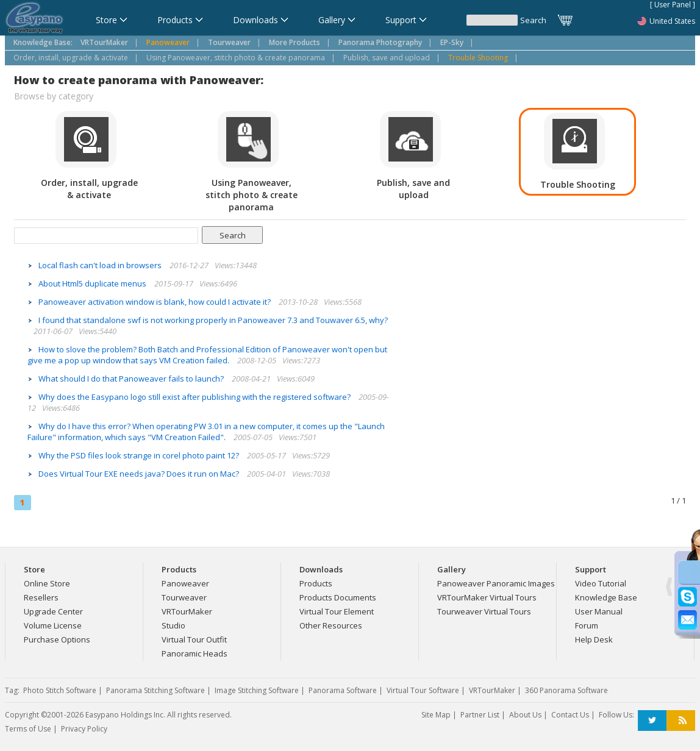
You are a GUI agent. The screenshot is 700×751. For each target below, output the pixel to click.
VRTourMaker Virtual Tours (487, 597)
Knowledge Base (606, 597)
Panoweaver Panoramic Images (496, 583)
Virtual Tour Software (423, 690)
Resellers (41, 597)
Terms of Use (28, 729)
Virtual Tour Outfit (194, 639)
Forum (587, 625)
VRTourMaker (187, 611)
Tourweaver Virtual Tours (484, 611)
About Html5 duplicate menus (93, 283)
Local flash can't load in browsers (101, 265)
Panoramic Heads (195, 653)
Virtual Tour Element (337, 611)
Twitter (652, 721)
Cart (566, 20)
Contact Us (570, 715)
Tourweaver (184, 597)
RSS (681, 721)
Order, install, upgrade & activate (71, 58)
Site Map (436, 715)
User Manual (599, 611)
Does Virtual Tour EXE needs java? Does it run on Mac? (140, 474)
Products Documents (338, 597)
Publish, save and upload (387, 58)
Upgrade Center (53, 611)
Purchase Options (57, 639)
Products (316, 583)
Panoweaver (185, 583)
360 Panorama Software (566, 690)
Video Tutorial (601, 583)
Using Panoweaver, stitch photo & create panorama (236, 58)
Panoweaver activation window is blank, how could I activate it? (155, 302)
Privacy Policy (84, 729)
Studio (173, 625)
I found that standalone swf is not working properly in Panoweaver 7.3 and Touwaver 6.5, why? (213, 320)
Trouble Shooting (478, 58)
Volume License (53, 625)
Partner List (480, 715)
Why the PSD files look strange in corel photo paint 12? (140, 455)
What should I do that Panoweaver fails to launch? (132, 379)
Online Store (47, 583)
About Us (525, 715)
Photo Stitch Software (60, 690)
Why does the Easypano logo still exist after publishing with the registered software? (195, 397)
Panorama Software (343, 690)
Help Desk (594, 639)
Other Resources (331, 625)
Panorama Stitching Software (155, 690)
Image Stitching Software (257, 690)
